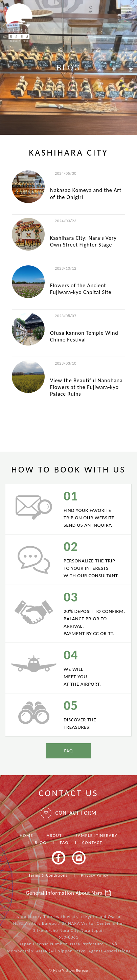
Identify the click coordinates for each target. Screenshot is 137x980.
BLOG (41, 842)
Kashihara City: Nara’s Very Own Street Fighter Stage (83, 241)
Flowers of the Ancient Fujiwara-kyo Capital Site (81, 289)
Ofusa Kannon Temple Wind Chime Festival (84, 336)
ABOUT (54, 835)
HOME (26, 835)
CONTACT (92, 842)
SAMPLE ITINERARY (96, 835)
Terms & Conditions (48, 875)
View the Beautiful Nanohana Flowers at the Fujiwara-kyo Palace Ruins (86, 387)
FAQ (68, 751)
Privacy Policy (95, 875)
